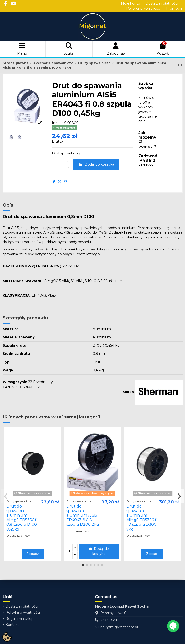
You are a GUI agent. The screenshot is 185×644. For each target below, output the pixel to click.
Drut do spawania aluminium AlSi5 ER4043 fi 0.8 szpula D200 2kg (83, 515)
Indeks (58, 123)
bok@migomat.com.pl (119, 627)
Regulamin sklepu (21, 619)
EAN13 (8, 387)
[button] (83, 565)
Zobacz (33, 554)
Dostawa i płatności (162, 3)
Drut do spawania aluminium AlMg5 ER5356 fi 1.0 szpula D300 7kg (142, 518)
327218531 (109, 620)
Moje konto (131, 3)
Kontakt (12, 625)
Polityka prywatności (144, 8)
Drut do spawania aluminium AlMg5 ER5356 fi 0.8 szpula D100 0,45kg (22, 518)
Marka (128, 392)
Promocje (174, 8)
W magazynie (15, 382)
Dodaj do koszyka (96, 164)
